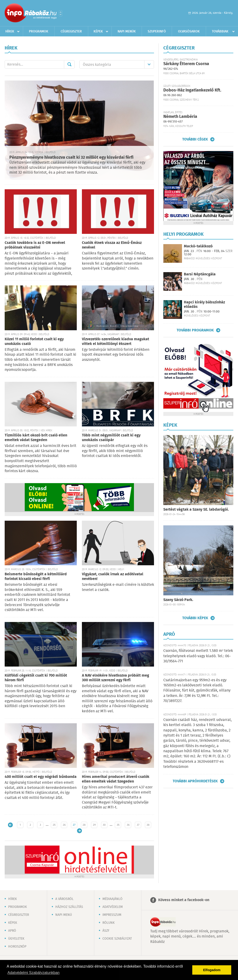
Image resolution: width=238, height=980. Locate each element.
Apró (12, 931)
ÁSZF (106, 931)
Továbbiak (220, 32)
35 (118, 825)
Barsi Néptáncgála (200, 274)
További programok (195, 330)
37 (138, 825)
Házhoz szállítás (69, 907)
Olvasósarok (189, 32)
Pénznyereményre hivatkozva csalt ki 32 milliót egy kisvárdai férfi (71, 158)
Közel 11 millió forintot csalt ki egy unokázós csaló (34, 342)
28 (84, 825)
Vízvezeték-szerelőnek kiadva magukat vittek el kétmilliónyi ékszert (115, 342)
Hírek (10, 32)
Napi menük (127, 32)
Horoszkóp (17, 947)
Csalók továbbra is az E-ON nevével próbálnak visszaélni (35, 245)
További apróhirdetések (195, 781)
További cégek (195, 139)
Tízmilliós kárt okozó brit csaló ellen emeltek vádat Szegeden (36, 438)
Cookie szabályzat (117, 939)
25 (54, 825)
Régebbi (79, 831)
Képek (98, 32)
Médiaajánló (112, 899)
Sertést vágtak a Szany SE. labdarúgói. (196, 510)
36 (128, 825)
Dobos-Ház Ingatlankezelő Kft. (192, 90)
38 (148, 825)
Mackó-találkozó (198, 246)
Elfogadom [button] (212, 970)
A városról (64, 899)
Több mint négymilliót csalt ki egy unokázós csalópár (111, 438)
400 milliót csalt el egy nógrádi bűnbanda (41, 777)
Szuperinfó (157, 32)
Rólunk (108, 923)
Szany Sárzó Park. (178, 600)
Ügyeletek (16, 939)
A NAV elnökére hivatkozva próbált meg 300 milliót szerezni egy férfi (115, 678)
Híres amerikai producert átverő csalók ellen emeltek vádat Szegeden (116, 779)
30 (104, 825)
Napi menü (64, 915)
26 (64, 825)
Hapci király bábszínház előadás (204, 305)
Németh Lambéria (180, 117)
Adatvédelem (113, 907)
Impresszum (112, 915)
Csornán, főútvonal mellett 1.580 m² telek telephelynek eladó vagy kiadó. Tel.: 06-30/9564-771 (198, 656)
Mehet (69, 64)
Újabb (10, 825)
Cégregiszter (71, 32)
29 (94, 825)
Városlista (61, 13)
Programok (39, 32)
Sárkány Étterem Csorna (186, 64)
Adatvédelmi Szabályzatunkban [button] (33, 973)
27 (74, 825)
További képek (195, 618)
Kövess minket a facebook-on (184, 900)
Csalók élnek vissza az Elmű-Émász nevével (112, 245)
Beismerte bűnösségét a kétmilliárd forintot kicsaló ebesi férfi (36, 577)
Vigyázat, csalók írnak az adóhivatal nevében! (113, 577)
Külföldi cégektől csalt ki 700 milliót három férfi (36, 678)
